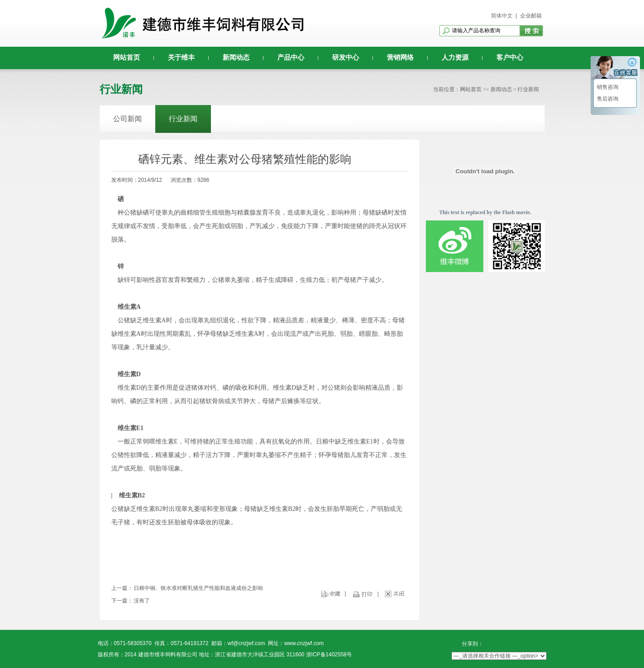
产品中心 (291, 57)
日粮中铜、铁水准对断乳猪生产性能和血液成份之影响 (198, 588)
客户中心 (510, 57)
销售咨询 (607, 87)
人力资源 (455, 57)
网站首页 (127, 57)
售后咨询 (607, 99)
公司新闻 (127, 119)
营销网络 (400, 57)
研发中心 (346, 57)
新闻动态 (236, 57)
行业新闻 (183, 119)
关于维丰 (181, 57)
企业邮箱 (531, 16)
